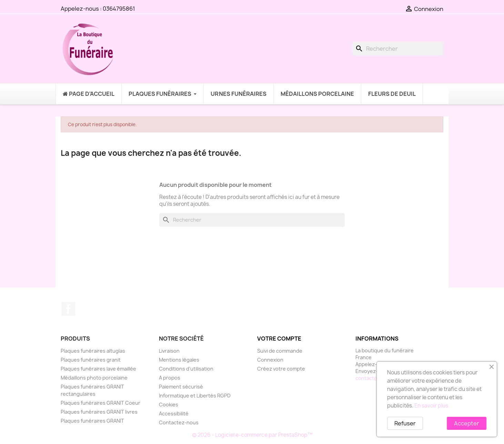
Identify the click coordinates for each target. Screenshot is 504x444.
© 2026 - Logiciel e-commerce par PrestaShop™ (252, 435)
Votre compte (279, 339)
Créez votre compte (281, 369)
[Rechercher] (398, 49)
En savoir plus (431, 406)
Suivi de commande (280, 351)
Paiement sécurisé (181, 387)
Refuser (405, 423)
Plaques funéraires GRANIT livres (99, 412)
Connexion (270, 360)
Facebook (68, 309)
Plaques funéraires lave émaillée (98, 369)
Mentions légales (179, 360)
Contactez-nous (179, 422)
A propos (170, 378)
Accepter (467, 423)
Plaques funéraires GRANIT (92, 421)
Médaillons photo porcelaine (94, 378)
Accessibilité (174, 413)
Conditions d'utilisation (186, 369)
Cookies (169, 405)
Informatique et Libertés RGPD (195, 396)
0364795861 (119, 9)
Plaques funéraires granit (91, 360)
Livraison (169, 351)
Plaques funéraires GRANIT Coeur (100, 403)
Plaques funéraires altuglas (93, 351)
